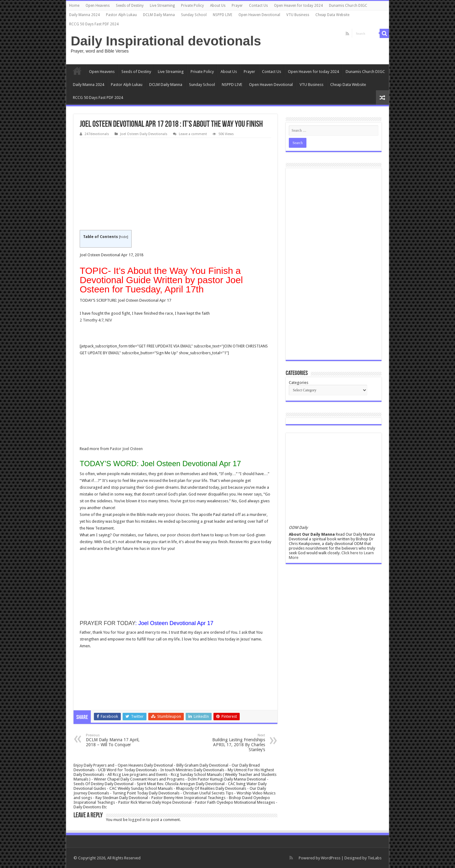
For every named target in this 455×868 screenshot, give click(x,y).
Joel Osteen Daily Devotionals (144, 134)
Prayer (237, 6)
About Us (218, 6)
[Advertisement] (175, 184)
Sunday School (194, 15)
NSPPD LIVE (223, 15)
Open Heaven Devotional (259, 15)
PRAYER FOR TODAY (107, 623)
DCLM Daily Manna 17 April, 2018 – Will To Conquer (118, 740)
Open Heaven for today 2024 (298, 6)
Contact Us (258, 6)
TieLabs (375, 858)
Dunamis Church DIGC (348, 6)
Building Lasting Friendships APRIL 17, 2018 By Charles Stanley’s (233, 743)
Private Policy (192, 6)
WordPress (331, 858)
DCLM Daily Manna (159, 15)
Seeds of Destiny (130, 6)
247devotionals (97, 134)
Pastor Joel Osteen (126, 449)
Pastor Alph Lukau (121, 15)
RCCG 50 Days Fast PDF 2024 (94, 24)
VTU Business (298, 15)
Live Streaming (162, 6)
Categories (299, 383)
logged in (137, 820)
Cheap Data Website (332, 15)
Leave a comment (193, 134)
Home (74, 6)
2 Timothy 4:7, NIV (96, 320)
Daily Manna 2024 (84, 15)
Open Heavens (98, 6)
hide (123, 237)
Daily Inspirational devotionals (166, 41)
